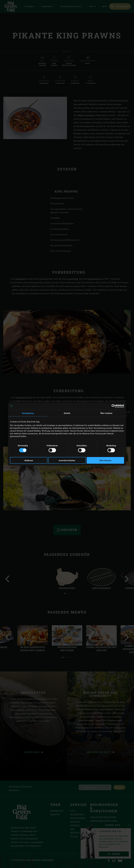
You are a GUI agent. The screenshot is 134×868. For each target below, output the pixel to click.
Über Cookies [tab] (106, 413)
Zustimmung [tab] (28, 413)
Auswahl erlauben (67, 460)
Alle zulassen (105, 460)
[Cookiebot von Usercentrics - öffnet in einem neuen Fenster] (113, 406)
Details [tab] (67, 413)
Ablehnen (29, 460)
